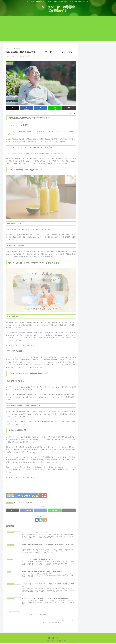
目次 (94, 130)
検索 (83, 74)
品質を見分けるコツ (91, 147)
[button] (69, 108)
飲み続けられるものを (92, 149)
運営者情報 (51, 638)
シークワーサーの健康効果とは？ (95, 138)
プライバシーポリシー (62, 638)
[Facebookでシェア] (27, 108)
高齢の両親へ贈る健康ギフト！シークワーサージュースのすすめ (96, 96)
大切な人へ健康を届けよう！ (92, 169)
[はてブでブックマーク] (41, 108)
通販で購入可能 (90, 156)
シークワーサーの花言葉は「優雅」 (93, 90)
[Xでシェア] (13, 108)
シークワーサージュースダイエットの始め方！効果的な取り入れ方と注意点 (95, 109)
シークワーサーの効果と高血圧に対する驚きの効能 (96, 103)
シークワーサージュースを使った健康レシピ (96, 160)
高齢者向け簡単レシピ (92, 163)
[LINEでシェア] (55, 108)
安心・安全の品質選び (92, 158)
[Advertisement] (58, 29)
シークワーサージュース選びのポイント (95, 144)
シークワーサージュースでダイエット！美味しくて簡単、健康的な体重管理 (96, 116)
